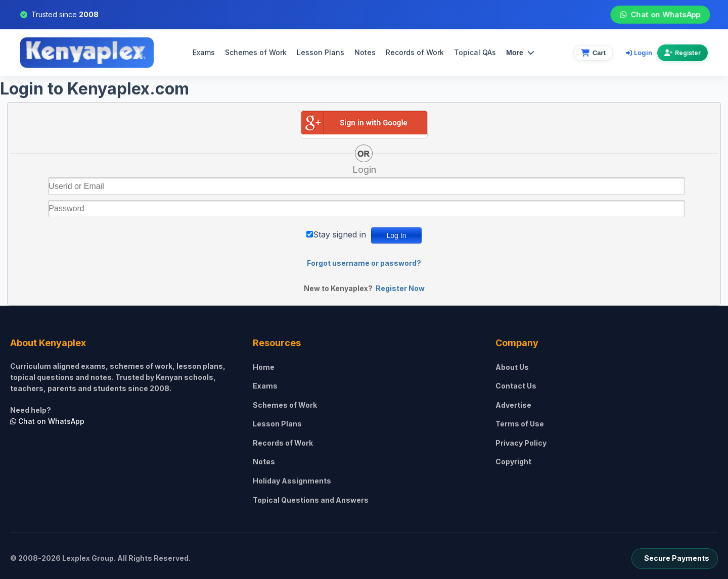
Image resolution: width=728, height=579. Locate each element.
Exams (204, 52)
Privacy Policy (521, 443)
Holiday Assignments (292, 481)
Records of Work (415, 52)
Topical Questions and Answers (311, 500)
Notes (365, 52)
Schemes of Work (256, 52)
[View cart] (593, 53)
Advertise (513, 405)
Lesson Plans (321, 52)
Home (264, 367)
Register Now (400, 288)
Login (639, 53)
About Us (512, 367)
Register (682, 53)
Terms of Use (520, 424)
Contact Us (516, 386)
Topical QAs (475, 52)
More (520, 53)
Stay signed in (339, 234)
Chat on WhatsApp (660, 15)
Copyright (513, 462)
